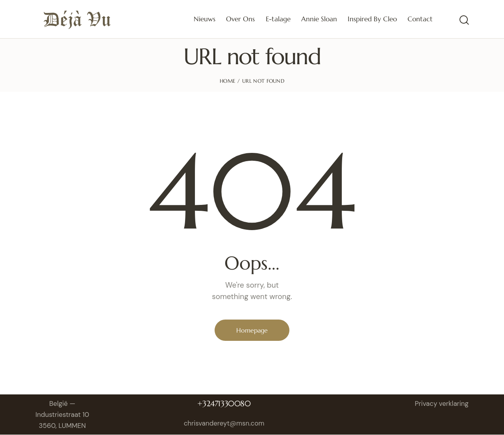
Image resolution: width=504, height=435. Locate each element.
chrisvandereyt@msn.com (224, 424)
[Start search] (464, 20)
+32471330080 (224, 404)
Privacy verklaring (442, 403)
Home (227, 81)
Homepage (252, 330)
